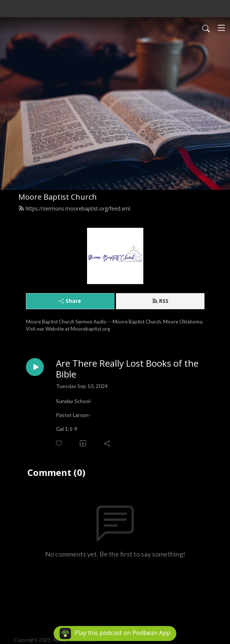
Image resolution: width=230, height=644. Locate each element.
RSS (160, 301)
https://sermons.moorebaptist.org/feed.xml (74, 208)
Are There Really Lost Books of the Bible (127, 369)
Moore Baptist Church (58, 197)
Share (70, 301)
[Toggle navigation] (221, 28)
